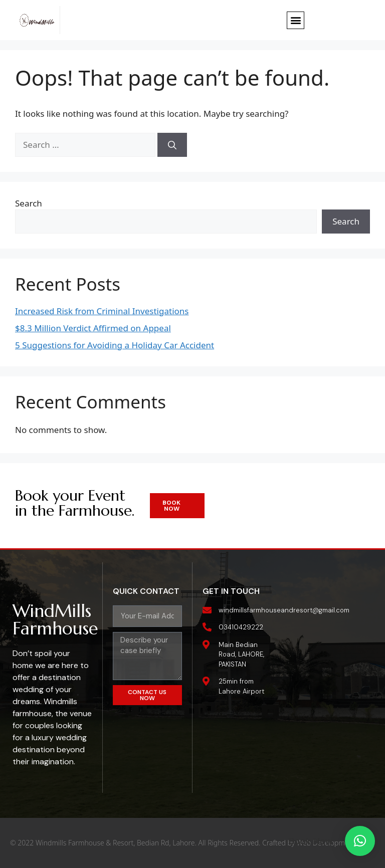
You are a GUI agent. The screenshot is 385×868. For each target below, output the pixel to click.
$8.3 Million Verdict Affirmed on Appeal (93, 328)
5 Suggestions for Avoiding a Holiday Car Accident (115, 345)
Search (29, 203)
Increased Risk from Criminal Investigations (102, 311)
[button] (296, 20)
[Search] (172, 145)
